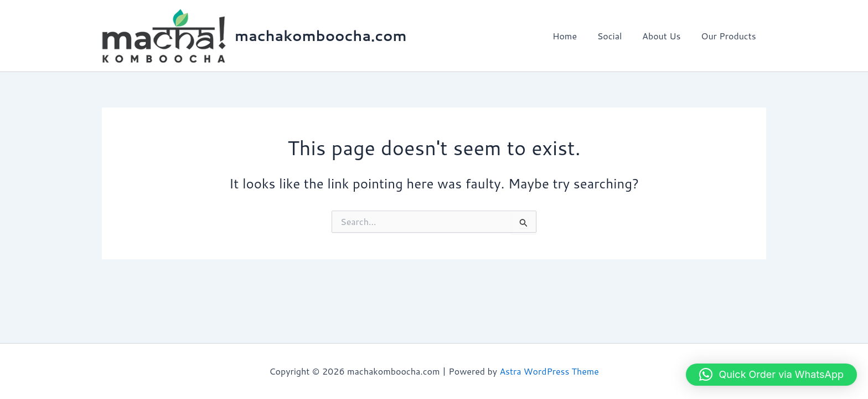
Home (573, 36)
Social (616, 36)
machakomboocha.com (321, 35)
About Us (665, 36)
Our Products (730, 36)
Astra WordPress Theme (549, 371)
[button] (771, 375)
